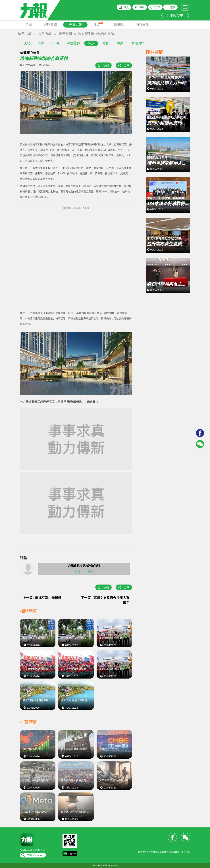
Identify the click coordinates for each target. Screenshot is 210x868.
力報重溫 (142, 25)
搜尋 (142, 7)
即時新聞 (50, 25)
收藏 (106, 65)
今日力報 (75, 25)
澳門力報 (25, 34)
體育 (106, 43)
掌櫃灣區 (138, 43)
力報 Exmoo (35, 855)
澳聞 (27, 43)
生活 (99, 24)
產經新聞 (65, 34)
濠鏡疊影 (73, 43)
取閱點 (119, 25)
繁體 (173, 7)
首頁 (29, 25)
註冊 (78, 571)
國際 (41, 43)
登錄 (90, 571)
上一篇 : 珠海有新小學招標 (42, 598)
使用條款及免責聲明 (159, 852)
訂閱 (158, 7)
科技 (91, 43)
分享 (127, 65)
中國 (56, 43)
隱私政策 (175, 852)
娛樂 (120, 43)
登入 (126, 7)
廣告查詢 (186, 852)
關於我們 (142, 852)
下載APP (175, 16)
